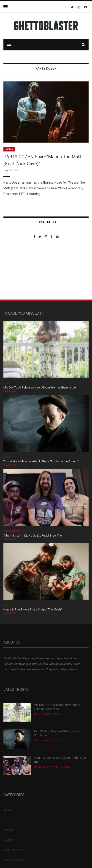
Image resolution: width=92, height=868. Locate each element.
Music (7, 383)
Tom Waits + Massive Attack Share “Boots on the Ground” (41, 461)
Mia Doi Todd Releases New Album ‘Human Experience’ (40, 387)
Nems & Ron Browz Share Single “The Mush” (33, 609)
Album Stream (12, 531)
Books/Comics (13, 860)
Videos (9, 149)
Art (5, 820)
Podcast (9, 830)
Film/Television (13, 850)
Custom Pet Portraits (17, 270)
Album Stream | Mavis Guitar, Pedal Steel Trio (33, 536)
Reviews (9, 840)
